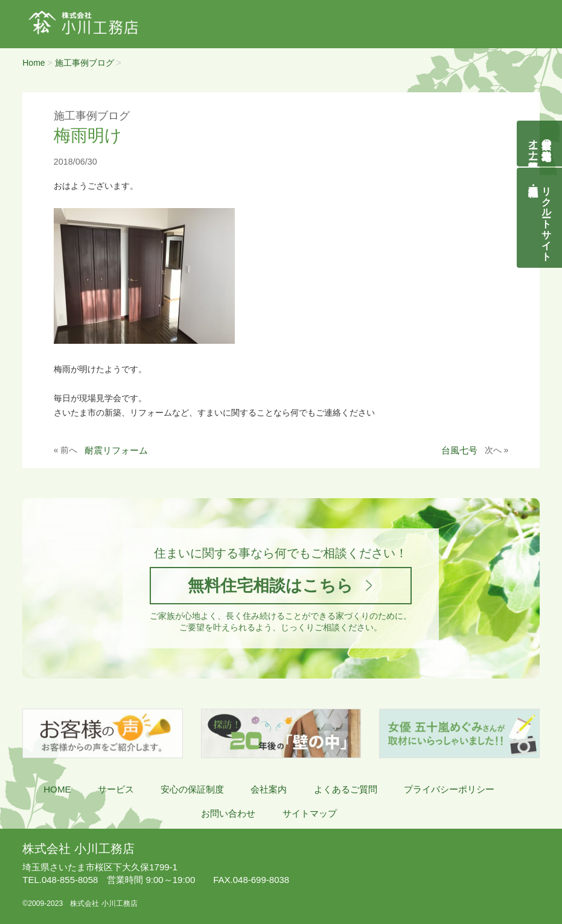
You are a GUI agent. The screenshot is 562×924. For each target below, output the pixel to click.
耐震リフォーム (116, 450)
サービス (116, 789)
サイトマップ (310, 813)
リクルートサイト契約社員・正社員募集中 (547, 218)
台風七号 (459, 450)
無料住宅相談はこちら (270, 585)
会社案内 (269, 789)
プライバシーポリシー (449, 789)
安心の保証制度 (192, 789)
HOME (57, 789)
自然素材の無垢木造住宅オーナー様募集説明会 (540, 144)
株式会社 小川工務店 (78, 849)
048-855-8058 (60, 880)
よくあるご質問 (346, 789)
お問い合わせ (228, 813)
